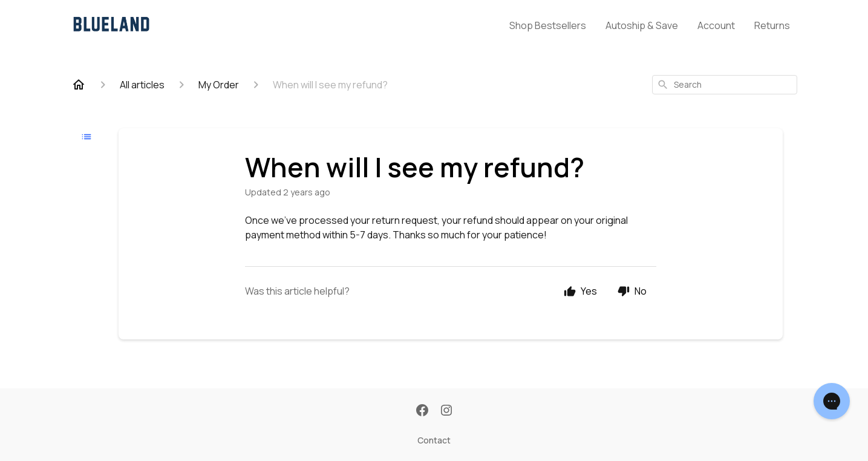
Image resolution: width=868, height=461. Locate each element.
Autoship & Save (642, 25)
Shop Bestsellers (548, 25)
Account (716, 25)
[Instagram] (446, 411)
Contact (434, 440)
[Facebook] (422, 411)
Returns (772, 25)
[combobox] (725, 85)
